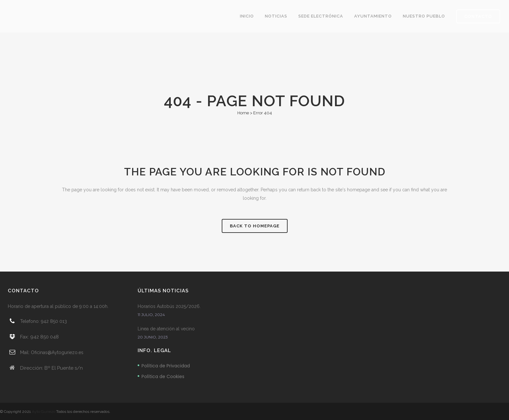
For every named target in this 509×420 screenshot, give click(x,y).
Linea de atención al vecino (166, 329)
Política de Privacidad (166, 366)
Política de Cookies (163, 376)
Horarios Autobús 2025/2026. (169, 306)
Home (243, 113)
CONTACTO (478, 16)
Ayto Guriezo (43, 412)
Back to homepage (255, 226)
